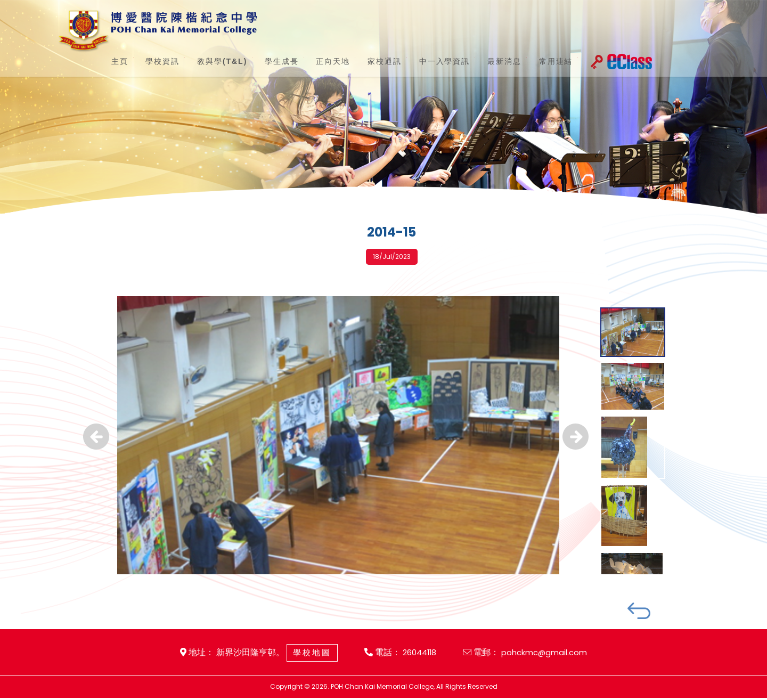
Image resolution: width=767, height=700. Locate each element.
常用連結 (536, 61)
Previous (96, 448)
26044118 (418, 654)
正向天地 (324, 61)
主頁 (118, 61)
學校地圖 (307, 654)
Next (575, 448)
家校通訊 (373, 61)
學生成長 (276, 61)
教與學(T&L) (217, 61)
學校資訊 (157, 61)
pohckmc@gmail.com (548, 654)
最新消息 (488, 61)
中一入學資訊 (430, 61)
